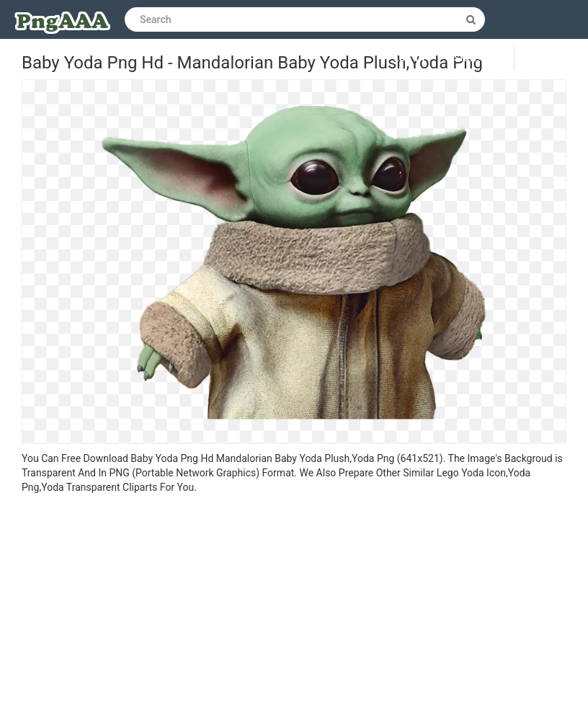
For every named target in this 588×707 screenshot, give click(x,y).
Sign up (473, 58)
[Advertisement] (294, 602)
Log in (410, 58)
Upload (551, 58)
